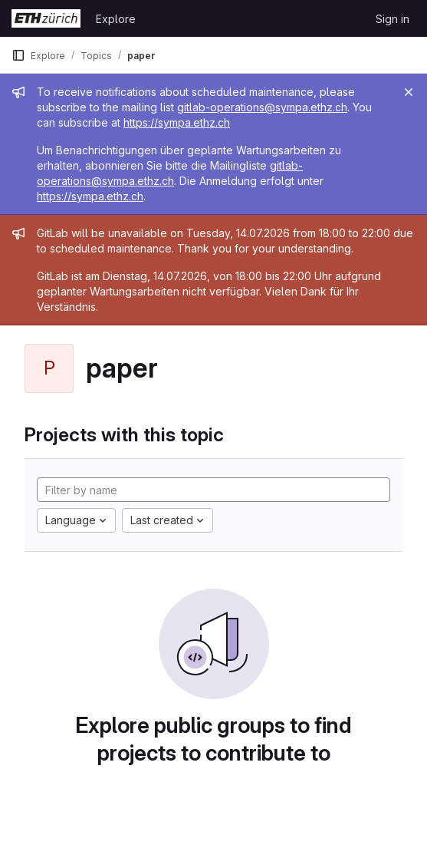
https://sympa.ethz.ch (177, 122)
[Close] (409, 92)
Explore (116, 19)
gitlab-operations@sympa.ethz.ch (262, 107)
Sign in (393, 19)
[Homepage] (46, 18)
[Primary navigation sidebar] (18, 55)
